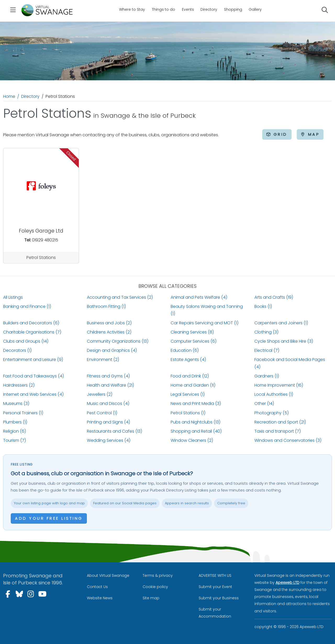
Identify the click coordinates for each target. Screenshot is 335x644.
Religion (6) (15, 431)
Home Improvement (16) (279, 385)
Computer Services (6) (194, 341)
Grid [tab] (277, 134)
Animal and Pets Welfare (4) (199, 297)
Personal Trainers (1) (23, 413)
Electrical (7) (267, 350)
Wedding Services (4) (109, 440)
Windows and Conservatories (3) (288, 440)
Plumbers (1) (15, 422)
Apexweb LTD (287, 583)
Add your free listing (49, 518)
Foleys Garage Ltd (41, 231)
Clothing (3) (266, 332)
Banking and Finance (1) (27, 306)
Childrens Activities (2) (109, 332)
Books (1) (263, 306)
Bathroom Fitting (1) (106, 306)
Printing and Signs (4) (108, 422)
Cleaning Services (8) (192, 332)
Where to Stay (132, 9)
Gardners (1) (267, 376)
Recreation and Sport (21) (280, 422)
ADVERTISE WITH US (215, 575)
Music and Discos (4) (108, 403)
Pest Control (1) (102, 413)
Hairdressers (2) (19, 385)
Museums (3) (16, 403)
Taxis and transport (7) (278, 431)
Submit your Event (215, 587)
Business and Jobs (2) (109, 323)
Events (188, 9)
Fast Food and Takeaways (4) (33, 376)
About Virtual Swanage (108, 575)
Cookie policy (155, 587)
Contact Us (97, 587)
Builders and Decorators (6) (31, 323)
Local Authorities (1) (274, 394)
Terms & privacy (158, 575)
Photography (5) (272, 413)
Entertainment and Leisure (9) (33, 360)
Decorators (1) (17, 350)
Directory (209, 9)
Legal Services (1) (188, 394)
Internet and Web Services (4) (33, 394)
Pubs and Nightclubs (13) (196, 422)
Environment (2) (103, 360)
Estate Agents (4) (188, 360)
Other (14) (264, 403)
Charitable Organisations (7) (32, 332)
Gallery (255, 9)
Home (9, 96)
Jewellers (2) (100, 394)
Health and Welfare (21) (110, 385)
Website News (100, 598)
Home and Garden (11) (193, 385)
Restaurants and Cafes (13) (115, 431)
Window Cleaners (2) (192, 440)
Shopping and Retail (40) (196, 431)
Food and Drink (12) (190, 376)
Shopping (233, 9)
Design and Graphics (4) (112, 350)
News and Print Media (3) (196, 403)
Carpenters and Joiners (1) (281, 323)
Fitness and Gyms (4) (108, 376)
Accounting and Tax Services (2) (120, 297)
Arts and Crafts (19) (274, 297)
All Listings (13, 297)
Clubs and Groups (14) (26, 341)
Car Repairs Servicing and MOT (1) (205, 323)
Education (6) (185, 350)
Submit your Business (219, 598)
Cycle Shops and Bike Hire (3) (284, 341)
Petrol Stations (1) (188, 413)
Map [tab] (310, 134)
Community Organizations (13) (118, 341)
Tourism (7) (15, 440)
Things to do (163, 9)
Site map (151, 598)
